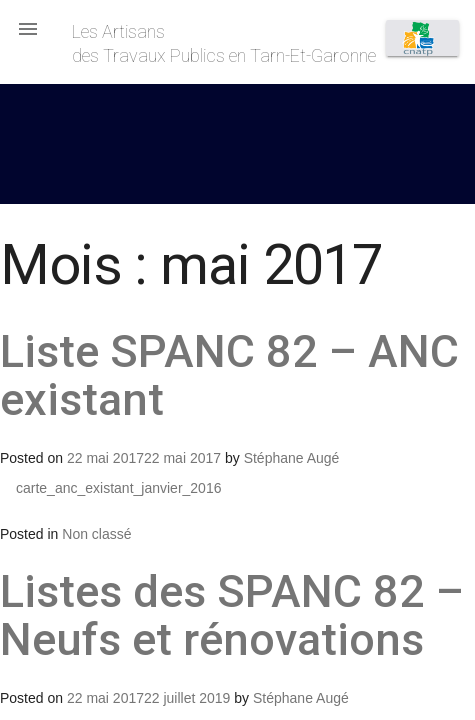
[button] (28, 28)
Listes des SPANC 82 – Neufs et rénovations (232, 615)
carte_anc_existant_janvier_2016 (118, 488)
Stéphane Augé (292, 458)
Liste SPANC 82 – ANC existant (229, 375)
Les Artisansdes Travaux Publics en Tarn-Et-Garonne (224, 43)
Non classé (96, 534)
